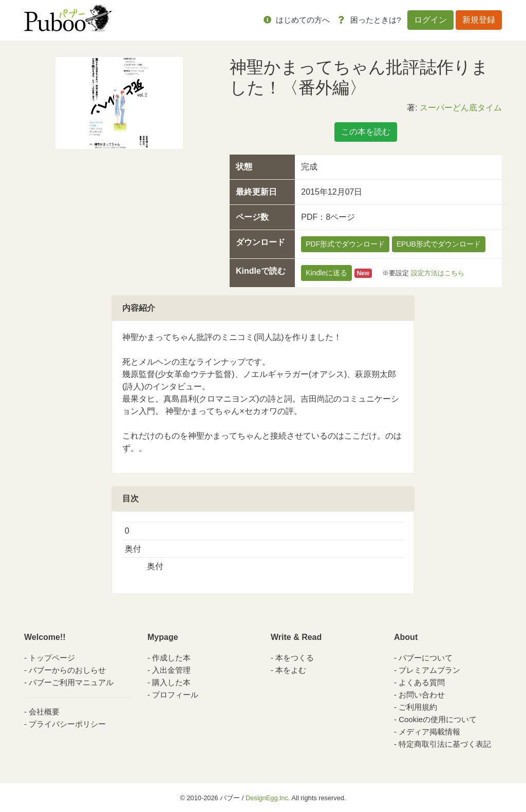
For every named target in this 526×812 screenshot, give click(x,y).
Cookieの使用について (438, 719)
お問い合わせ (422, 695)
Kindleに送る (326, 273)
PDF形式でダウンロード (345, 244)
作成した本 (171, 658)
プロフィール (175, 695)
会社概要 (44, 712)
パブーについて (426, 658)
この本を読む (366, 132)
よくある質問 (422, 682)
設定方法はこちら (438, 273)
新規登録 (479, 20)
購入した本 (171, 682)
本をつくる (295, 658)
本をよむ (291, 670)
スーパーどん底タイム (461, 108)
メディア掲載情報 (429, 732)
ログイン (430, 20)
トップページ (52, 658)
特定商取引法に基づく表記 (445, 744)
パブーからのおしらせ (67, 670)
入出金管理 (171, 670)
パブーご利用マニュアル (71, 682)
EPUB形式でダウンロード (439, 244)
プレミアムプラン (429, 670)
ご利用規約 (418, 707)
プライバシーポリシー (67, 724)
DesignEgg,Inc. (268, 798)
